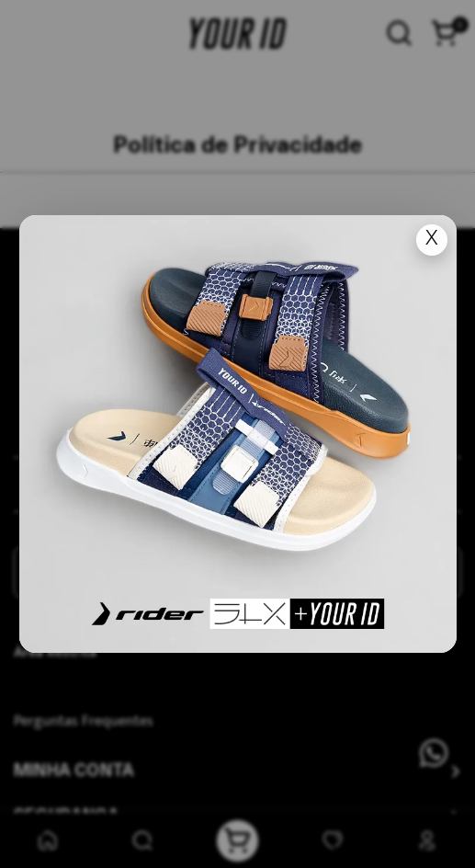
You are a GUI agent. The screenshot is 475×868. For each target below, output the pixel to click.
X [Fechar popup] (431, 240)
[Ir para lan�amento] (238, 434)
